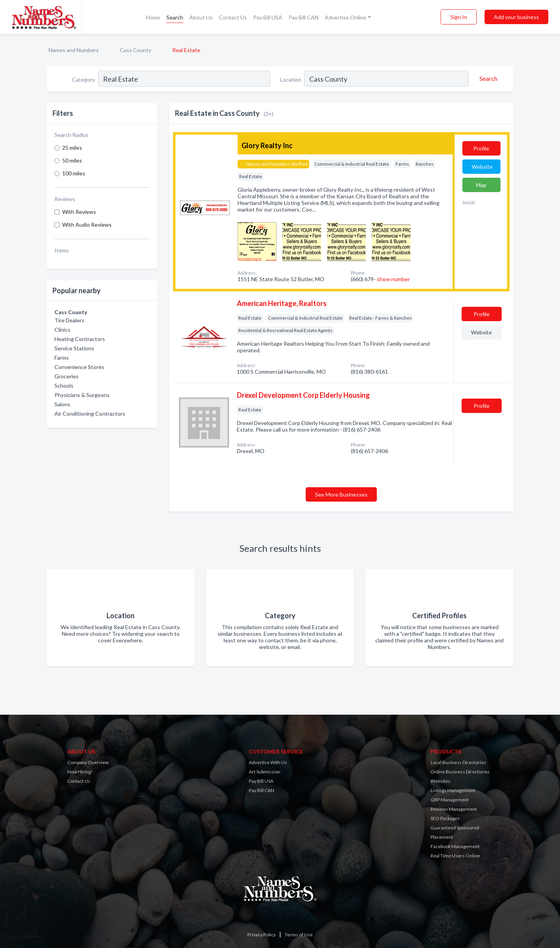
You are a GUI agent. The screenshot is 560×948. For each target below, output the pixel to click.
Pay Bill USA (268, 17)
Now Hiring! (80, 772)
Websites (440, 781)
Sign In (459, 17)
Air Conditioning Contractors (90, 414)
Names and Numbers (74, 50)
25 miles (72, 148)
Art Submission (265, 772)
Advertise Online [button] (346, 17)
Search (175, 17)
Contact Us (233, 17)
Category (83, 80)
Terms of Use (299, 935)
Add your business (516, 17)
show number (393, 279)
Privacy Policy (262, 935)
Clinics (62, 330)
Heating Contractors (80, 339)
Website (482, 167)
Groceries (66, 376)
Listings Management (453, 790)
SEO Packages (445, 818)
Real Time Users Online (455, 856)
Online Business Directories (460, 772)
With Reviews (79, 212)
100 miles (74, 173)
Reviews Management (454, 809)
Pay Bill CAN (304, 17)
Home (153, 17)
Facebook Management (455, 846)
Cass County (136, 50)
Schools (64, 386)
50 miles (72, 160)
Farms (62, 358)
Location (290, 80)
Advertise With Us (268, 762)
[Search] (487, 79)
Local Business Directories (458, 762)
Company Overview (88, 762)
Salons (62, 404)
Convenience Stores (79, 367)
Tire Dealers (69, 320)
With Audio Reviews (87, 225)
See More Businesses (341, 494)
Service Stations (74, 348)
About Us (201, 17)
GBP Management (450, 800)
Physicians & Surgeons (82, 395)
